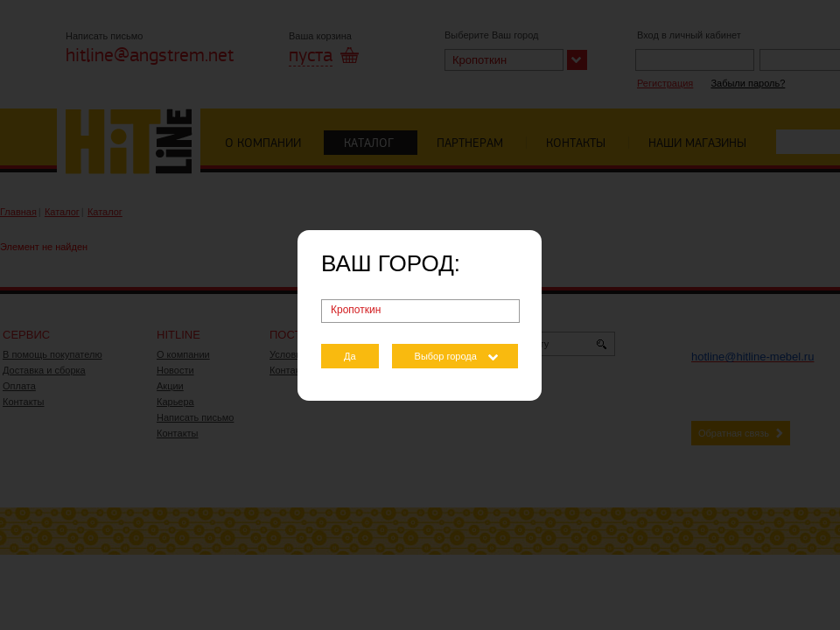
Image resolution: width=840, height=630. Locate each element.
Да (350, 356)
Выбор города (446, 356)
